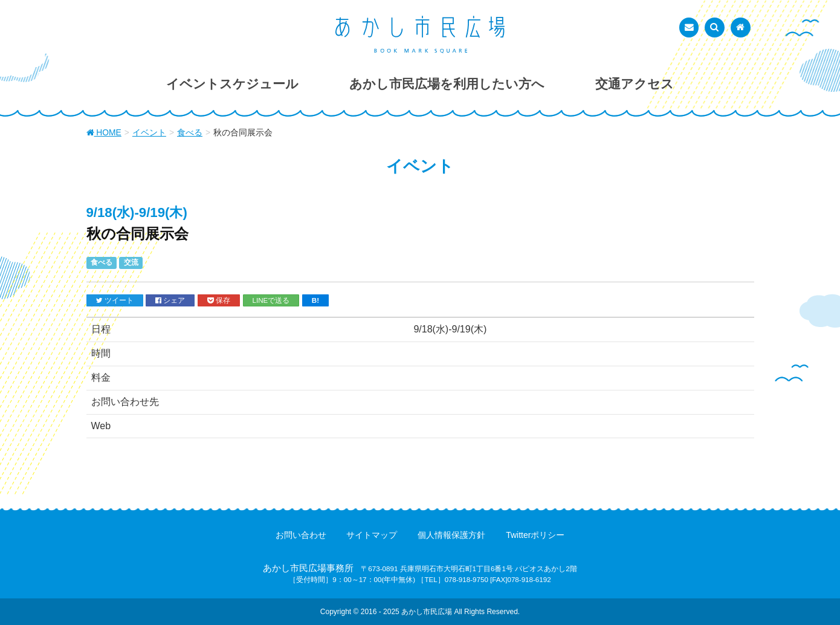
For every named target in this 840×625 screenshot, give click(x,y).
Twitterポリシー (535, 535)
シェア (170, 300)
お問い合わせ (301, 535)
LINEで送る (271, 300)
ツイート (115, 300)
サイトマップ (372, 535)
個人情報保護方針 (451, 535)
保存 (219, 300)
